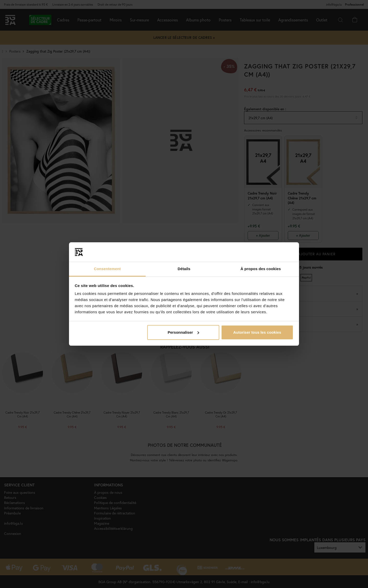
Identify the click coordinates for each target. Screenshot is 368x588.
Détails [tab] (184, 269)
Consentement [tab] (107, 269)
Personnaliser (183, 332)
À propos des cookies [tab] (261, 269)
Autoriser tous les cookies (257, 332)
